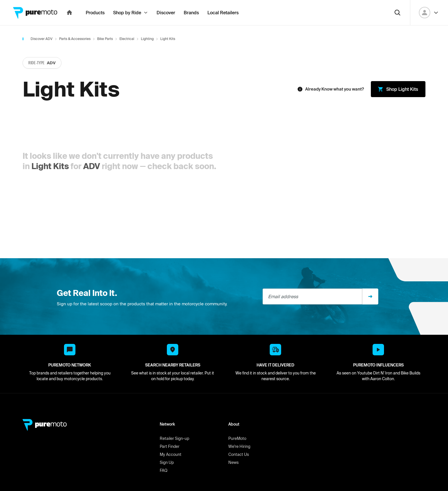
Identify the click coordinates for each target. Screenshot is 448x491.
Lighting (147, 51)
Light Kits (50, 179)
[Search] (397, 25)
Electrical (127, 51)
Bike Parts (105, 51)
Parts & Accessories (75, 51)
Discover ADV (42, 51)
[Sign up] (370, 309)
